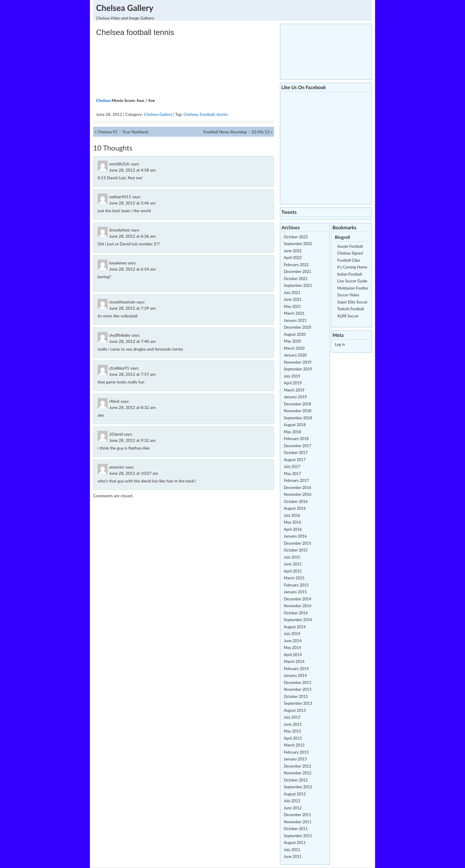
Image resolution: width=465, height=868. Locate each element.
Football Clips (349, 260)
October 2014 (296, 613)
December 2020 (297, 327)
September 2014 (298, 620)
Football (207, 114)
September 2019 (298, 369)
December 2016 (297, 487)
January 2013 (295, 759)
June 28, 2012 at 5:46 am (132, 203)
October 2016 (296, 501)
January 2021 (295, 320)
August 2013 (295, 710)
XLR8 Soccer (348, 316)
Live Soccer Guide (352, 281)
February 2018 (296, 439)
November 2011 (298, 822)
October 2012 (296, 780)
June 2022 (293, 251)
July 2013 (292, 717)
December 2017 (297, 446)
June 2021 (293, 299)
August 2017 (295, 460)
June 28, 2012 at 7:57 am (132, 374)
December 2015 (297, 543)
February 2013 (296, 752)
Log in (340, 344)
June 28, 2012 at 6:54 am (132, 269)
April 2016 (293, 529)
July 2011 (292, 850)
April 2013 (293, 738)
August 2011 (295, 843)
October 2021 (296, 279)
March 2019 (294, 390)
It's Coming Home (352, 267)
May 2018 (292, 432)
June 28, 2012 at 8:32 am (132, 407)
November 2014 (298, 606)
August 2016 (295, 508)
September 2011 (298, 836)
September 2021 (298, 285)
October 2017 (296, 453)
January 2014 (295, 675)
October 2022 (296, 237)
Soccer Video (348, 295)
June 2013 (293, 724)
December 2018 (297, 404)
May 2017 (292, 474)
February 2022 (296, 265)
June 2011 (293, 856)
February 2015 (296, 585)
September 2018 (298, 418)
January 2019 (295, 397)
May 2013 (292, 731)
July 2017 (292, 466)
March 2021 (294, 313)
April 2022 (293, 258)
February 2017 (296, 480)
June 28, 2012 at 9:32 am (132, 440)
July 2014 (292, 634)
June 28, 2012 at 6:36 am (132, 236)
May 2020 (292, 341)
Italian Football (350, 274)
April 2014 (293, 655)
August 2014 (295, 627)
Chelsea (103, 100)
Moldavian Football (353, 288)
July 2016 (292, 515)
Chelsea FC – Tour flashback (123, 132)
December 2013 (297, 682)
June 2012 (293, 808)
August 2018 (295, 425)
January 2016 (295, 536)
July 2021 (292, 292)
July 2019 (292, 376)
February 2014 (296, 669)
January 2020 (295, 355)
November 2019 (298, 362)
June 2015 (293, 564)
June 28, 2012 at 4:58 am (132, 170)
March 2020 (294, 348)
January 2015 (295, 592)
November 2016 (298, 494)
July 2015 (292, 557)
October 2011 (296, 829)
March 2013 (294, 745)
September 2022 (298, 244)
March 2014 (294, 661)
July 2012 (292, 801)
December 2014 (297, 599)
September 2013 (298, 703)
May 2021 (292, 306)
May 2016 (292, 522)
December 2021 (297, 271)
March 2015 (294, 578)
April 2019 (293, 383)
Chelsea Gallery (125, 8)
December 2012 (297, 766)
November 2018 (298, 411)
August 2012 (295, 794)
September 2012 (298, 787)
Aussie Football (350, 246)
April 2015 (293, 571)
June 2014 (293, 641)
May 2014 (292, 648)
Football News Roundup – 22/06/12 (237, 132)
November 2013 (298, 689)
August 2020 (295, 334)
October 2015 (296, 550)
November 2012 (298, 773)
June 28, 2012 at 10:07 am (134, 473)
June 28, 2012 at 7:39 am (132, 308)
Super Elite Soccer (352, 302)
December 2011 (297, 815)
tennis (222, 114)
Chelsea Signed (350, 253)
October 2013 (296, 696)
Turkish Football (351, 309)
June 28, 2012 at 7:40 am (132, 341)
